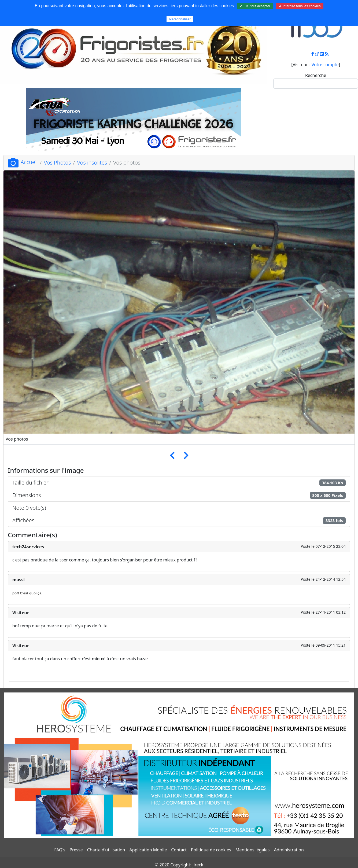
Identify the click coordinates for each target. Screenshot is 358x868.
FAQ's (60, 850)
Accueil (23, 162)
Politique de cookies (211, 850)
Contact (179, 850)
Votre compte (325, 65)
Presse (76, 850)
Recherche (316, 75)
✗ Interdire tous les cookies (300, 6)
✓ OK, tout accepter (255, 6)
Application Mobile (148, 850)
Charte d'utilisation (106, 850)
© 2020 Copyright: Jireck (179, 865)
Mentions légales (253, 850)
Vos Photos (57, 163)
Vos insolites (92, 163)
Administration (289, 850)
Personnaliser (180, 19)
